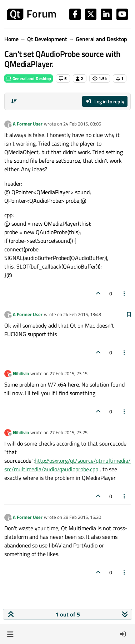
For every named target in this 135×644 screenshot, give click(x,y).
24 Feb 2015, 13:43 (82, 314)
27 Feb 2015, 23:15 (69, 373)
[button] (10, 634)
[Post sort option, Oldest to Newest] (14, 101)
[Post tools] (125, 293)
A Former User (28, 124)
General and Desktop (29, 78)
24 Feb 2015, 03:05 (82, 124)
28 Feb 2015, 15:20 (82, 517)
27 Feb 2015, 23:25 (69, 432)
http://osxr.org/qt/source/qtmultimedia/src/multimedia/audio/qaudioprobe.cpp (67, 465)
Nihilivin (21, 373)
